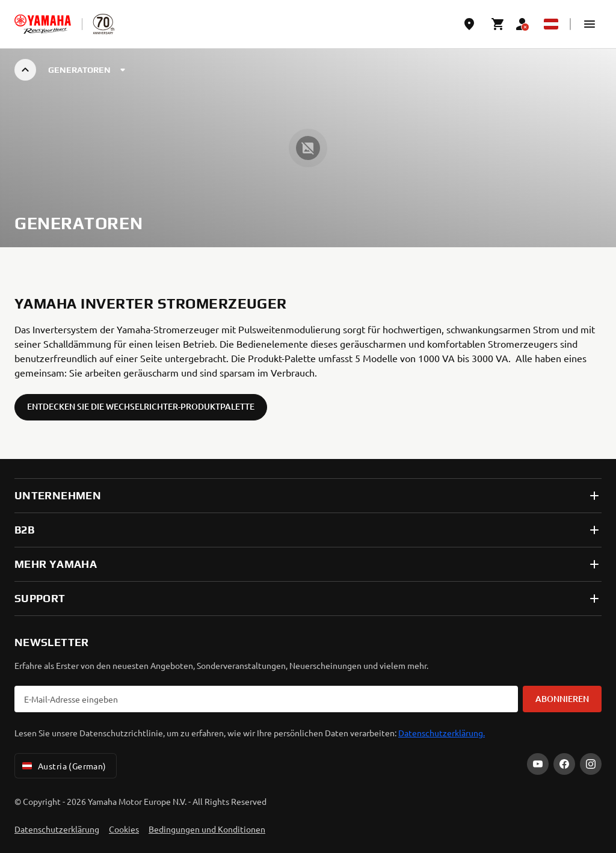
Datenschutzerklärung (57, 829)
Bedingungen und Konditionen (207, 829)
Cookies (124, 829)
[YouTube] (538, 764)
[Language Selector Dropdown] (551, 24)
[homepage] (43, 24)
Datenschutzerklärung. (442, 733)
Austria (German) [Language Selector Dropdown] (63, 766)
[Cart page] (498, 24)
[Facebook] (564, 764)
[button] (590, 24)
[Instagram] (591, 764)
